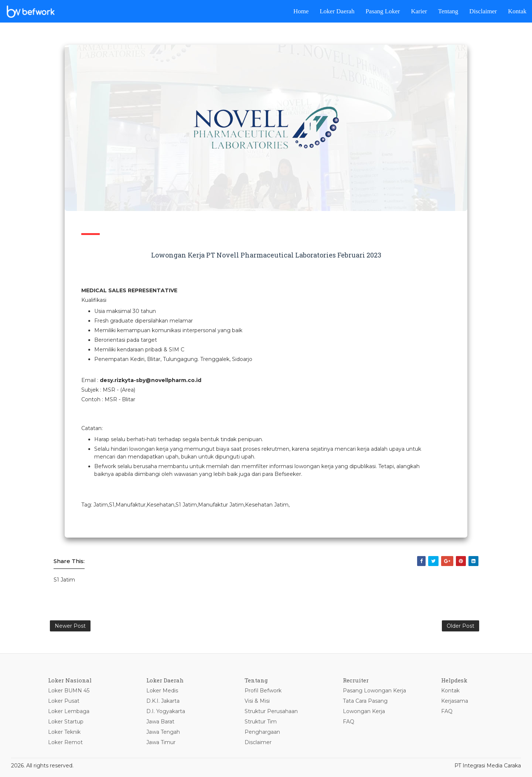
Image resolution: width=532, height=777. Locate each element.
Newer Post (70, 626)
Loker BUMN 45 (69, 691)
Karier (419, 11)
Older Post (461, 626)
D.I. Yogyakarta (166, 711)
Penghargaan (262, 732)
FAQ (349, 722)
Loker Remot (65, 742)
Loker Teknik (64, 732)
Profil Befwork (263, 691)
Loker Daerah (337, 11)
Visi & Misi (257, 701)
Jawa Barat (160, 722)
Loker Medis (162, 691)
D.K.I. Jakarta (163, 701)
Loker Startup (66, 722)
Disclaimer (483, 11)
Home (301, 11)
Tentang (448, 11)
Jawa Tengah (163, 732)
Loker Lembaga (69, 711)
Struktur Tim (261, 722)
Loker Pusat (64, 701)
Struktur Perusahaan (271, 711)
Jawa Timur (161, 742)
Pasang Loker (383, 11)
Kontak (517, 11)
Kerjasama (455, 701)
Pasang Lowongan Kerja (374, 691)
